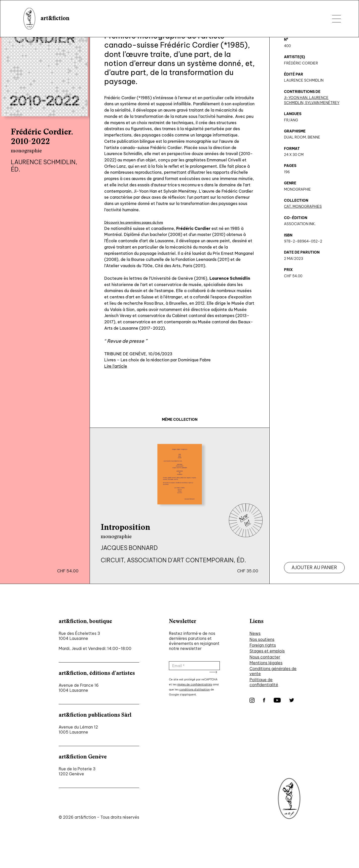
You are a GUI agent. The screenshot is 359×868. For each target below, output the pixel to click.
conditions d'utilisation (194, 689)
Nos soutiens (262, 639)
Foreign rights (263, 645)
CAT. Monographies (303, 206)
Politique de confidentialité (264, 682)
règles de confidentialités (195, 684)
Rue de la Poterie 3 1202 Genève (77, 771)
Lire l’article (116, 366)
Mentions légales (266, 663)
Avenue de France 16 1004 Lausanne (79, 688)
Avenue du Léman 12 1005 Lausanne (78, 730)
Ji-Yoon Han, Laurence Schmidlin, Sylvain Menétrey (312, 100)
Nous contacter (265, 657)
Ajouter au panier (314, 567)
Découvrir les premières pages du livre (134, 222)
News (255, 633)
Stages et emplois (267, 651)
